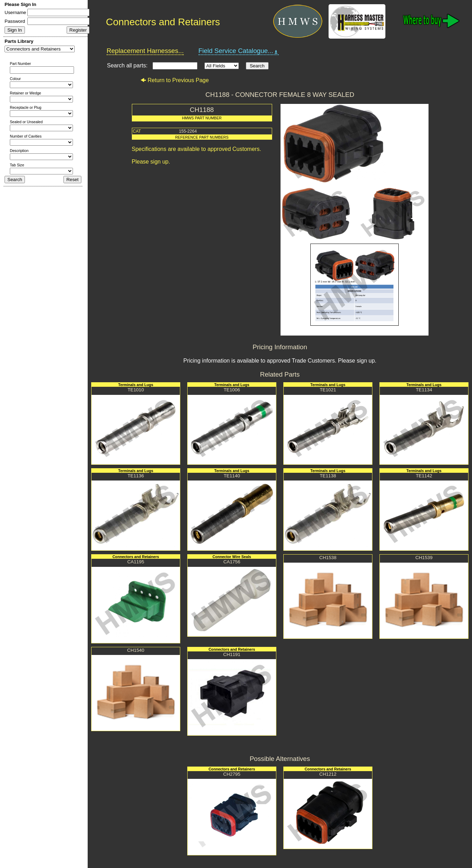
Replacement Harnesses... (145, 51)
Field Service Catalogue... (239, 51)
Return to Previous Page (174, 80)
